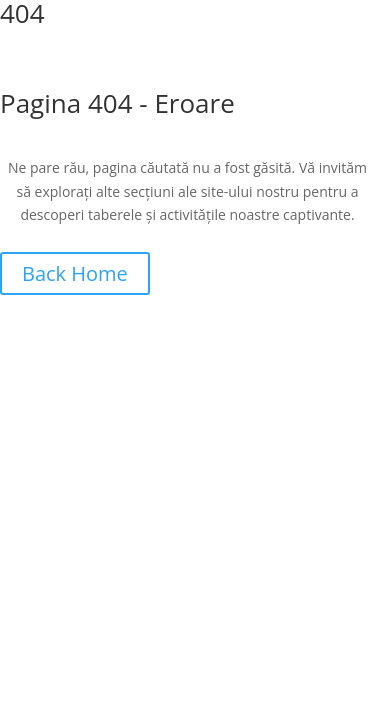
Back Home (75, 273)
